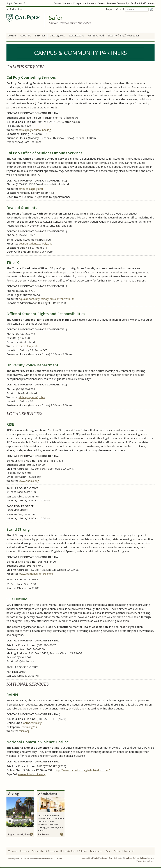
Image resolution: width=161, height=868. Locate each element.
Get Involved (96, 36)
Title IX (59, 859)
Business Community (118, 3)
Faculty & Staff (138, 3)
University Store (68, 851)
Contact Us (129, 851)
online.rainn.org (32, 723)
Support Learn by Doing (19, 834)
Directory (24, 851)
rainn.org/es (29, 727)
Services (40, 36)
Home (12, 36)
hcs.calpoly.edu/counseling (35, 130)
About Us (25, 36)
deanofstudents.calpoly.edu (35, 243)
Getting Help (57, 36)
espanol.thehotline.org (32, 774)
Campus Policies (113, 851)
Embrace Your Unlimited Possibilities (70, 23)
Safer (56, 18)
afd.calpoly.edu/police (32, 397)
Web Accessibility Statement (38, 859)
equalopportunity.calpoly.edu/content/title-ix (46, 299)
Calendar (83, 851)
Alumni (151, 3)
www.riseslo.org (29, 481)
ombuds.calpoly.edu (31, 189)
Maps (109, 9)
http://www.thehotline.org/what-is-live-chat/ (82, 770)
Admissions (43, 834)
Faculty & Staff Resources (124, 36)
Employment (96, 851)
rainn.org (24, 731)
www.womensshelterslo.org (36, 574)
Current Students (63, 3)
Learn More (77, 36)
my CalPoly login (15, 9)
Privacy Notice (15, 859)
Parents (102, 3)
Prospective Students (85, 3)
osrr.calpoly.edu (28, 346)
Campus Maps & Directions (45, 851)
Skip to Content (14, 3)
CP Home (12, 851)
